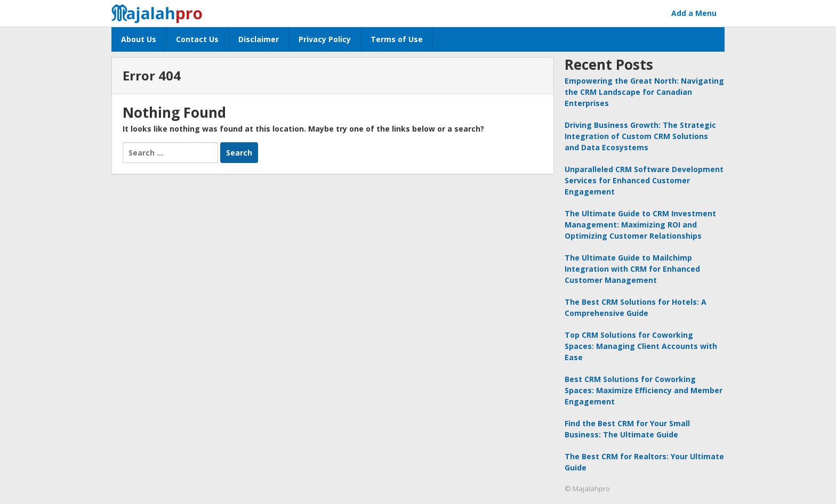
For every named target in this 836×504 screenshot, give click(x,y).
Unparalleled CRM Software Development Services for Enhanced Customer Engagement (644, 180)
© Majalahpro (587, 489)
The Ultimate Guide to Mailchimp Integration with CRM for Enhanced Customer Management (632, 269)
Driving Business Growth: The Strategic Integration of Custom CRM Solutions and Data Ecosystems (640, 136)
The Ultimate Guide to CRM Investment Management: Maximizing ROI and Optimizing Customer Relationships (640, 225)
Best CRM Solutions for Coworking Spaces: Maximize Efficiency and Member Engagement (644, 390)
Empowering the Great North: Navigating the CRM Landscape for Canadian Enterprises (644, 92)
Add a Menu (694, 13)
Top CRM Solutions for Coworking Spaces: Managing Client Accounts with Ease (641, 346)
